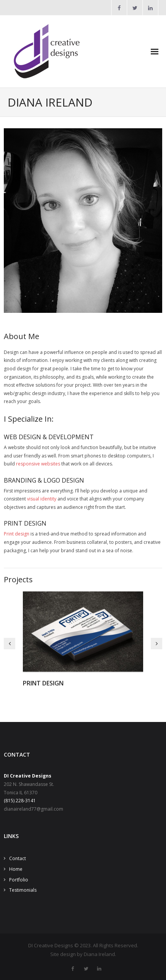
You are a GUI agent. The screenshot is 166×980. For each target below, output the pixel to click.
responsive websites (38, 464)
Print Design (43, 683)
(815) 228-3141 (20, 801)
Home (16, 869)
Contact (18, 858)
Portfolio (19, 880)
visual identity (42, 499)
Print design (17, 534)
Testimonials (23, 890)
